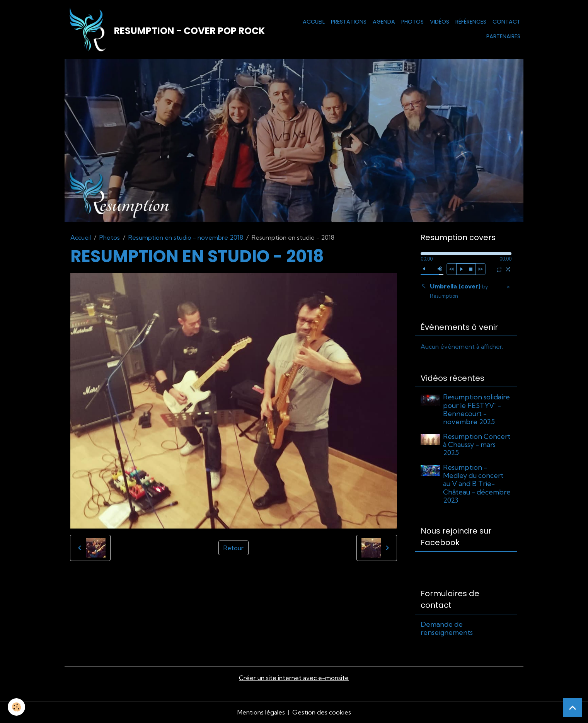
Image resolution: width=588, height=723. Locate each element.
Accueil (314, 22)
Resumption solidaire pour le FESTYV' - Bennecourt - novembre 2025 (476, 409)
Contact (506, 22)
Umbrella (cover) (459, 291)
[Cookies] (16, 707)
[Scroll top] (573, 708)
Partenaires (503, 36)
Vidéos (440, 22)
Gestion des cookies (322, 712)
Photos (412, 22)
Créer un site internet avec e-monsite (294, 678)
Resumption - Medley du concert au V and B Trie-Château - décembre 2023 (477, 483)
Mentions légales (261, 712)
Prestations (349, 22)
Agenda (384, 22)
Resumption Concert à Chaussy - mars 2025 (477, 444)
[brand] (162, 29)
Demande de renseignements (447, 628)
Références (471, 22)
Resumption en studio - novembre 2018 (186, 237)
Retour (233, 548)
